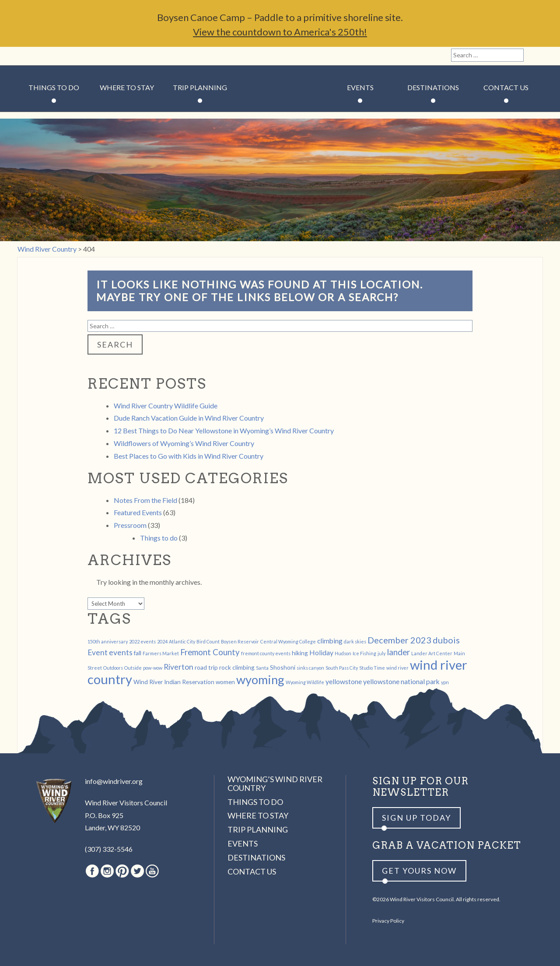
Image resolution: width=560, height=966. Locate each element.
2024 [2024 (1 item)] (162, 641)
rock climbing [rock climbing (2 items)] (237, 667)
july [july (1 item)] (381, 653)
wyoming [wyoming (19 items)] (260, 680)
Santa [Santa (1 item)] (262, 668)
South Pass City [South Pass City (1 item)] (342, 668)
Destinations (433, 87)
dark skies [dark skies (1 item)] (355, 641)
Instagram (42, 56)
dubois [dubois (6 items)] (446, 640)
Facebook (27, 56)
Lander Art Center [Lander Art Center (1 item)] (432, 653)
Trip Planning (200, 87)
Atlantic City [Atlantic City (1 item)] (182, 641)
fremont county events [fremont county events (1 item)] (266, 653)
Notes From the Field (145, 500)
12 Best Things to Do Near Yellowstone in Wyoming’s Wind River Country (224, 430)
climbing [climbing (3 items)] (330, 641)
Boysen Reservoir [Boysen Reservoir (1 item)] (240, 641)
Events (360, 87)
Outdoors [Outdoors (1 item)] (113, 668)
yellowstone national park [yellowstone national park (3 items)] (401, 681)
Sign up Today (416, 818)
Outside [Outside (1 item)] (133, 668)
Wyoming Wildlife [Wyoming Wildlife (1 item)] (305, 682)
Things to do (159, 538)
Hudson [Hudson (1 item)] (343, 653)
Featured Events (138, 512)
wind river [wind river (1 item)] (397, 668)
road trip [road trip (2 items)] (206, 667)
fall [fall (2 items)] (138, 653)
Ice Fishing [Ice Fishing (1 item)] (364, 653)
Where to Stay (127, 87)
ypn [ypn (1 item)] (445, 682)
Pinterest (57, 56)
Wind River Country (280, 114)
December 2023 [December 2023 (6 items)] (399, 640)
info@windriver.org (114, 781)
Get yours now (419, 871)
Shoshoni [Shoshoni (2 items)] (283, 667)
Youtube (87, 56)
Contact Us (506, 87)
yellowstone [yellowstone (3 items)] (344, 681)
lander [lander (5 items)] (398, 652)
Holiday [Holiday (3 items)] (321, 652)
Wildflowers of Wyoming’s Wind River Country (184, 443)
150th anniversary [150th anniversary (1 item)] (108, 641)
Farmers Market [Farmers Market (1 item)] (161, 653)
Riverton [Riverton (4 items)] (178, 667)
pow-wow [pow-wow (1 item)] (153, 668)
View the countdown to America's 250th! (280, 32)
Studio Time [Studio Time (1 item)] (372, 668)
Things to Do (54, 87)
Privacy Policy (388, 921)
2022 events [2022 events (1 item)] (142, 641)
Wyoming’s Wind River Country (275, 783)
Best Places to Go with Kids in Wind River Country (189, 456)
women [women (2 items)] (225, 682)
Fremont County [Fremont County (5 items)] (210, 652)
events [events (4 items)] (121, 652)
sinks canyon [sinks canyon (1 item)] (310, 668)
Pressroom (130, 525)
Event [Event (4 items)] (98, 652)
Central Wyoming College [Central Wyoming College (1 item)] (288, 641)
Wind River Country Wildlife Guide (166, 406)
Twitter (72, 56)
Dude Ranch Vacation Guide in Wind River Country (189, 418)
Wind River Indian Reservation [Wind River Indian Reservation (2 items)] (174, 682)
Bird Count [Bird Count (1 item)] (208, 641)
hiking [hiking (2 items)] (300, 653)
